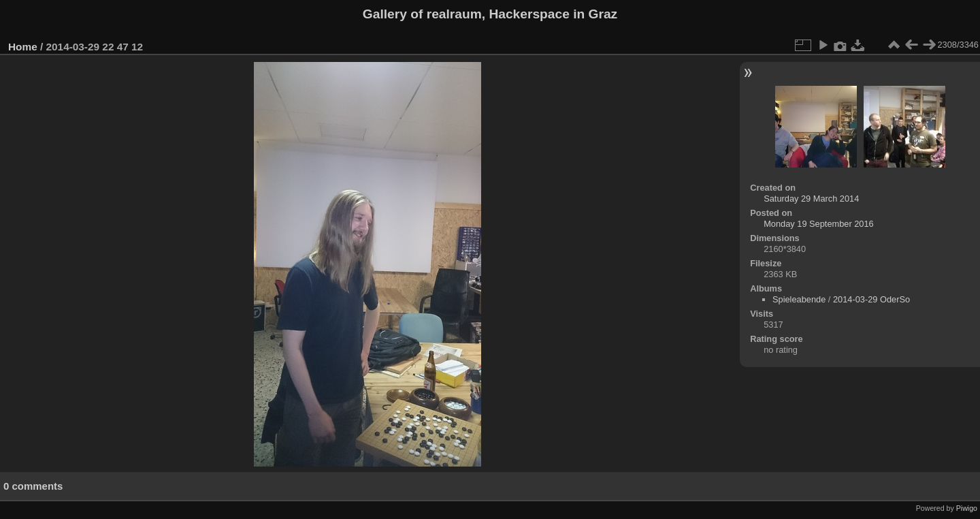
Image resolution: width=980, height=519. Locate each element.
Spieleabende (799, 299)
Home (23, 47)
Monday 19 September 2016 (819, 224)
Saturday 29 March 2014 (811, 199)
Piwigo (967, 508)
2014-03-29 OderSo (871, 299)
